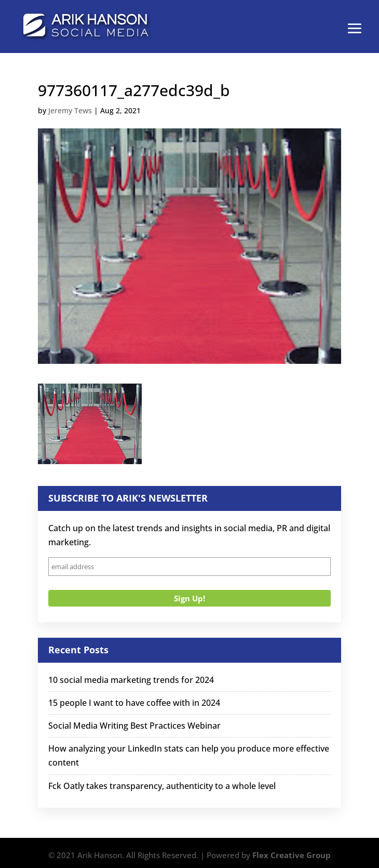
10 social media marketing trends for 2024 (131, 680)
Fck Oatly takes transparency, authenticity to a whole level (162, 786)
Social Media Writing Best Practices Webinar (134, 726)
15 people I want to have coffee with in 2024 (134, 703)
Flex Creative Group (292, 855)
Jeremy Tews (70, 110)
